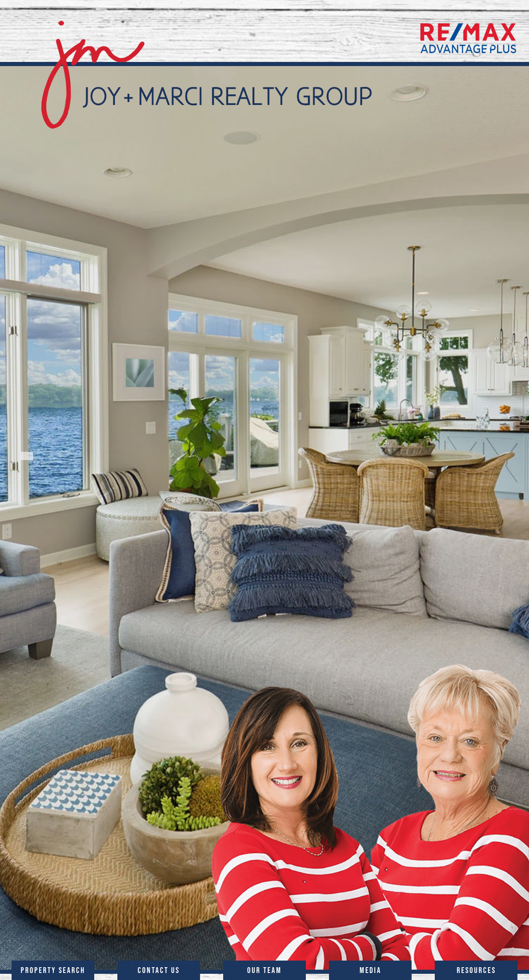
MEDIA (371, 970)
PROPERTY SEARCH (53, 970)
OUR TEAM (264, 970)
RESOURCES (476, 970)
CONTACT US (159, 970)
